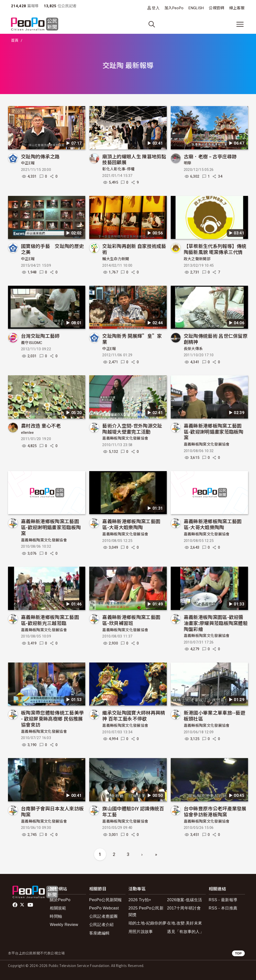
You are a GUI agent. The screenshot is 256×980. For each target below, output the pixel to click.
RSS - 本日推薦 (223, 908)
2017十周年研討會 (184, 908)
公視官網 (216, 8)
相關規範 (58, 908)
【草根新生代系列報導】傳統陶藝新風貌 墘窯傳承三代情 (215, 249)
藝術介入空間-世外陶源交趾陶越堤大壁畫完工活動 (132, 428)
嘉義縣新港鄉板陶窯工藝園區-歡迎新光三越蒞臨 (50, 620)
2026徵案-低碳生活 (184, 900)
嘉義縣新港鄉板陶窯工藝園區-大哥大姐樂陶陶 (131, 524)
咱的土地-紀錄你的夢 (148, 923)
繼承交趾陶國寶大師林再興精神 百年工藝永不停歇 (134, 715)
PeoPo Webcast (104, 908)
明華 (188, 163)
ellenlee (27, 433)
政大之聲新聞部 (197, 259)
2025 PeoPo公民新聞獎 (146, 911)
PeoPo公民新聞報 (106, 900)
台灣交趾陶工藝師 (40, 336)
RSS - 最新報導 (223, 900)
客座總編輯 (99, 933)
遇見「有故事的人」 (185, 932)
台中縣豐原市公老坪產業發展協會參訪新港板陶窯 (215, 811)
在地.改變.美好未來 (184, 923)
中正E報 (28, 163)
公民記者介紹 (101, 925)
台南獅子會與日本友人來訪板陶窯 (52, 811)
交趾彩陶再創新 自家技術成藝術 (134, 249)
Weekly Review (64, 925)
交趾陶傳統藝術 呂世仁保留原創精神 (216, 339)
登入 (156, 8)
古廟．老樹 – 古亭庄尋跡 (210, 156)
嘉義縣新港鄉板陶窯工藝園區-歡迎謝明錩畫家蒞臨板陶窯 (214, 431)
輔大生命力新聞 (116, 259)
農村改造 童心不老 (41, 425)
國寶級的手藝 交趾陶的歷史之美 (52, 249)
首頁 (15, 41)
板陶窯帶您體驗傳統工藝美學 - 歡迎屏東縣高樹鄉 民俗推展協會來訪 (52, 718)
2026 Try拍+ (140, 900)
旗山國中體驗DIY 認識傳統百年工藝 (133, 811)
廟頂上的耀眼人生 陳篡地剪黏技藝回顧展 (134, 159)
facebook (15, 905)
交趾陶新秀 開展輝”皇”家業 (132, 339)
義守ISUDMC (32, 343)
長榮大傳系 (193, 349)
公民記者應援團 (103, 916)
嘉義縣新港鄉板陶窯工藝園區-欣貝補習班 (131, 620)
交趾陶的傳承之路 (40, 156)
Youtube (31, 905)
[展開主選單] (240, 24)
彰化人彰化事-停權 (118, 169)
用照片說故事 (141, 932)
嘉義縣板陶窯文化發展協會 (125, 438)
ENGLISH (196, 8)
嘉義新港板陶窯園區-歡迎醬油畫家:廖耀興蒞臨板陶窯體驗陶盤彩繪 (216, 623)
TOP (238, 953)
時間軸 (56, 916)
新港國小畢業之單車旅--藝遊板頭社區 (214, 715)
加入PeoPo (174, 8)
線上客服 (237, 8)
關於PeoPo (60, 900)
